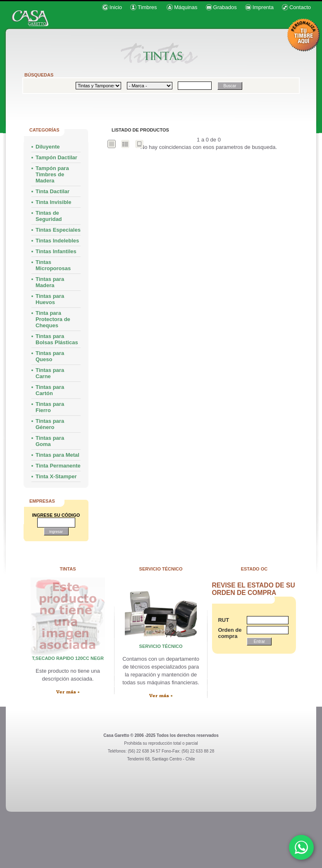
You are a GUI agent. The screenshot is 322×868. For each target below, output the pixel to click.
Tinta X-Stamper (56, 476)
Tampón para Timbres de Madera (52, 174)
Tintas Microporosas (53, 265)
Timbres (147, 7)
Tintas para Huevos (50, 299)
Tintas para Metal (57, 455)
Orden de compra (228, 633)
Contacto (300, 7)
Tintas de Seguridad (49, 216)
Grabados (225, 7)
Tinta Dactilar (52, 191)
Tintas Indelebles (57, 241)
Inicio (116, 7)
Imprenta (263, 7)
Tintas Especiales (58, 230)
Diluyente (48, 147)
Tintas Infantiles (56, 251)
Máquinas (186, 7)
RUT (223, 620)
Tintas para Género (50, 424)
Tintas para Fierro (50, 407)
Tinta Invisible (53, 202)
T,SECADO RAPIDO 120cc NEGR (68, 658)
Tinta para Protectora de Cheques (53, 319)
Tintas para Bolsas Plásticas (57, 339)
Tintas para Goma (50, 441)
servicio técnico (161, 646)
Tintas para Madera (50, 282)
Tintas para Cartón (50, 390)
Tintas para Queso (50, 356)
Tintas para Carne (50, 373)
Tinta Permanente (58, 466)
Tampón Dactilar (56, 157)
